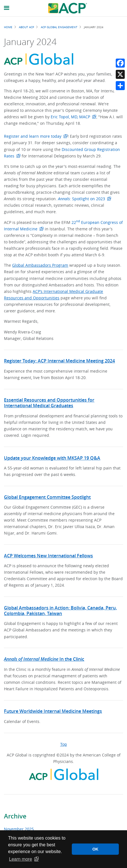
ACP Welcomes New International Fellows (48, 556)
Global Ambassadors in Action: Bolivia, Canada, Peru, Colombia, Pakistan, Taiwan (60, 611)
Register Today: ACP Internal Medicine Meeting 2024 (59, 361)
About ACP (26, 27)
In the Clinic (44, 659)
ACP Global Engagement (59, 27)
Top (64, 744)
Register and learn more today (33, 136)
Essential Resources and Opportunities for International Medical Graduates (49, 403)
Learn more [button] (21, 859)
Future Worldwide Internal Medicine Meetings (53, 711)
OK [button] (95, 849)
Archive (15, 816)
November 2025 (19, 829)
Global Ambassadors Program (40, 265)
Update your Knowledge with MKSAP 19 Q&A (52, 458)
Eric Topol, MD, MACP (70, 117)
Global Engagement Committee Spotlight (47, 497)
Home (8, 27)
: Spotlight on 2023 (82, 199)
